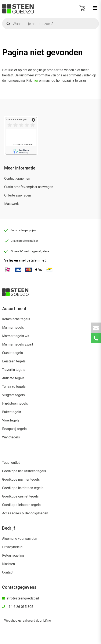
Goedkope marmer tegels (21, 479)
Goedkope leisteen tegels (21, 505)
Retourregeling (13, 555)
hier (35, 81)
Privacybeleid (12, 547)
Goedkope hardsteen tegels (23, 488)
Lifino (47, 621)
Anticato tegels (13, 378)
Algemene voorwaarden (20, 539)
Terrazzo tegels (14, 387)
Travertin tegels (14, 370)
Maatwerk (12, 204)
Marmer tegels (13, 327)
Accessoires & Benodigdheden (25, 513)
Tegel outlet (11, 463)
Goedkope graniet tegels (20, 496)
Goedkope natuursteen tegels (24, 471)
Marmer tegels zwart (18, 344)
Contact (8, 572)
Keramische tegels (16, 319)
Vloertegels (11, 420)
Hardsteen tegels (15, 403)
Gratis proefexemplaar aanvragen (29, 187)
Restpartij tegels (14, 429)
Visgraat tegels (13, 395)
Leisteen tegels (14, 361)
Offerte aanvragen (18, 195)
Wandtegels (11, 437)
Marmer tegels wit (16, 336)
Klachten (8, 564)
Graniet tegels (12, 353)
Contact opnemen (17, 178)
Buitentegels (12, 412)
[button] (95, 8)
